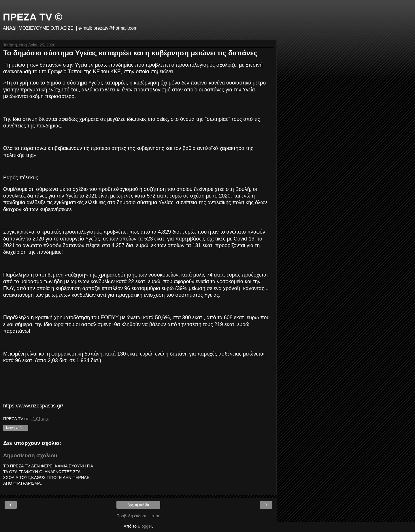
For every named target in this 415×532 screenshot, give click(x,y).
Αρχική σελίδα (138, 505)
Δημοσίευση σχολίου (30, 455)
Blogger (145, 526)
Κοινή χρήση (16, 428)
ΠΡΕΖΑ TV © (33, 17)
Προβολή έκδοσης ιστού (138, 516)
